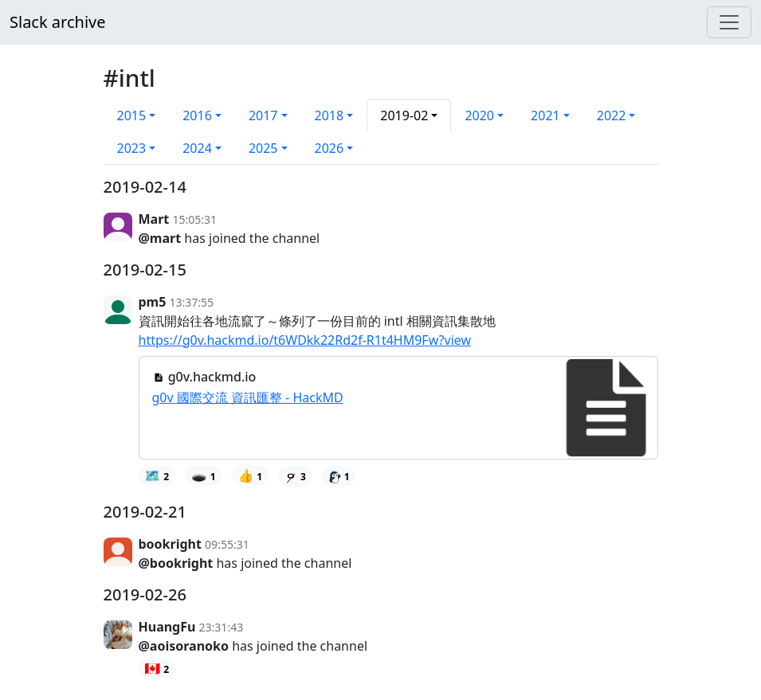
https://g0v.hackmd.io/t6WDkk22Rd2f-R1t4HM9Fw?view (305, 340)
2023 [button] (132, 148)
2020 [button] (479, 115)
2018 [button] (330, 115)
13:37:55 (192, 302)
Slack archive (57, 22)
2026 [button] (330, 148)
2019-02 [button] (404, 115)
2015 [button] (132, 115)
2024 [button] (197, 148)
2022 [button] (612, 115)
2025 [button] (263, 148)
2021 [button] (545, 115)
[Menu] (729, 22)
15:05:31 (194, 219)
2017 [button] (263, 115)
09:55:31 (227, 544)
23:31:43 (222, 627)
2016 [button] (197, 115)
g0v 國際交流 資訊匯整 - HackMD (248, 397)
